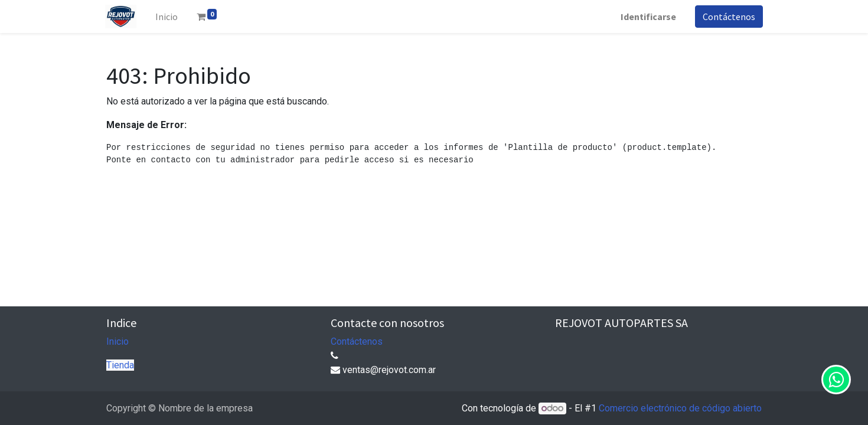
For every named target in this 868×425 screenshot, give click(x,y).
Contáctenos (728, 17)
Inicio (118, 341)
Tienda (120, 365)
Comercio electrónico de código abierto (680, 408)
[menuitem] (168, 17)
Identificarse (647, 17)
